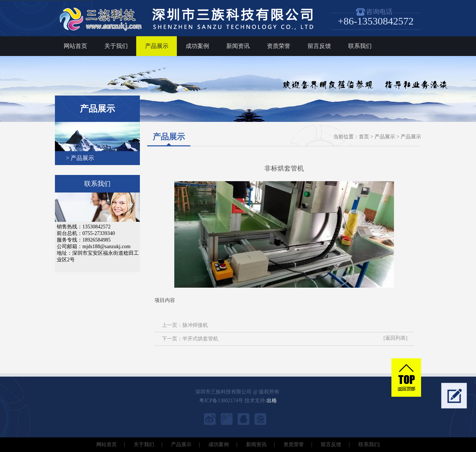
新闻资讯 (238, 46)
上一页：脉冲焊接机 (185, 325)
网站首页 (75, 46)
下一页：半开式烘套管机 (190, 339)
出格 (272, 401)
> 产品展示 (80, 158)
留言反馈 (319, 46)
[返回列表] (395, 338)
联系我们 (360, 46)
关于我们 (116, 46)
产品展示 (157, 46)
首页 (364, 137)
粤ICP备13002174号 (221, 401)
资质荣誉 (279, 46)
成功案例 (197, 46)
